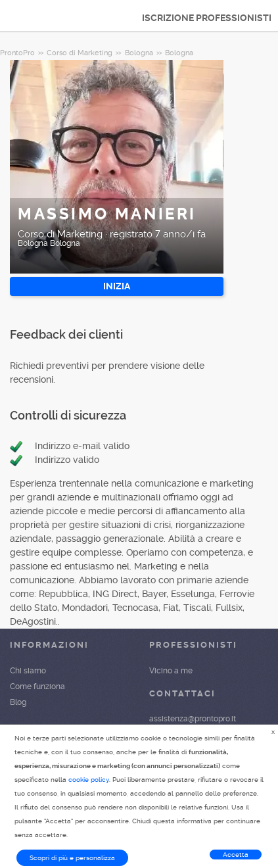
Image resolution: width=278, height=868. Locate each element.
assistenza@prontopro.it (193, 719)
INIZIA (117, 286)
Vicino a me (171, 671)
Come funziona (37, 687)
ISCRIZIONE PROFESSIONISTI (207, 18)
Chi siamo (28, 671)
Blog (18, 702)
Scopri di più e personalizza (72, 858)
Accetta (236, 855)
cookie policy (89, 780)
